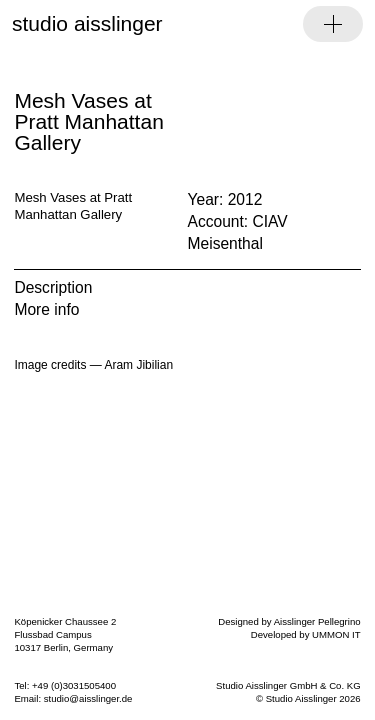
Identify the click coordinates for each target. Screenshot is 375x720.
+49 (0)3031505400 (74, 685)
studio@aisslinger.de (88, 698)
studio (87, 23)
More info (46, 309)
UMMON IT (336, 634)
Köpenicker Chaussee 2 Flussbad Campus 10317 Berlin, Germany (65, 635)
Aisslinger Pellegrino (317, 621)
